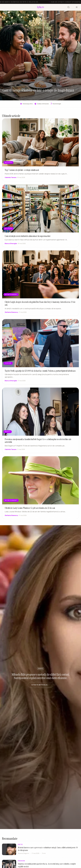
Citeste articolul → (41, 685)
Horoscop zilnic (26, 104)
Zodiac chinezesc (42, 104)
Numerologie (56, 104)
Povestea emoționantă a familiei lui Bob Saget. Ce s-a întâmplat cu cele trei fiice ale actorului (38, 443)
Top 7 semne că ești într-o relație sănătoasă (22, 170)
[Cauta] (68, 7)
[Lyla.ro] (41, 7)
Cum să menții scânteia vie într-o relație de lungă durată (38, 90)
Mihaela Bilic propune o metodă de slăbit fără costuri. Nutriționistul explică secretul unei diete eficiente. (41, 676)
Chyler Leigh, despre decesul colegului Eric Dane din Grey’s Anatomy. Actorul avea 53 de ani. (40, 306)
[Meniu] (77, 7)
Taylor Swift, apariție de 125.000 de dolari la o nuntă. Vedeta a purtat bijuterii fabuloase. (40, 373)
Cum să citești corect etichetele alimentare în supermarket (28, 238)
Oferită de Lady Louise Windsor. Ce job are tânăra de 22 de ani (30, 510)
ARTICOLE (8, 84)
